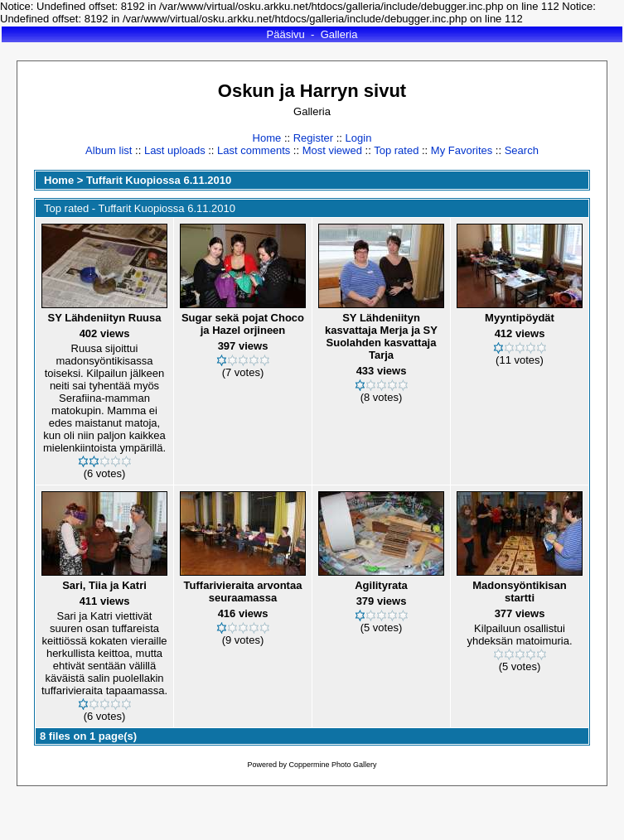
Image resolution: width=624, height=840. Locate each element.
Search (522, 150)
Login (359, 138)
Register (313, 138)
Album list (109, 150)
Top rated (396, 150)
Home (267, 138)
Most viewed (332, 150)
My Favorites (462, 150)
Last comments (254, 150)
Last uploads (175, 150)
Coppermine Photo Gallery (332, 765)
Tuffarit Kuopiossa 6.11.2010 (159, 180)
